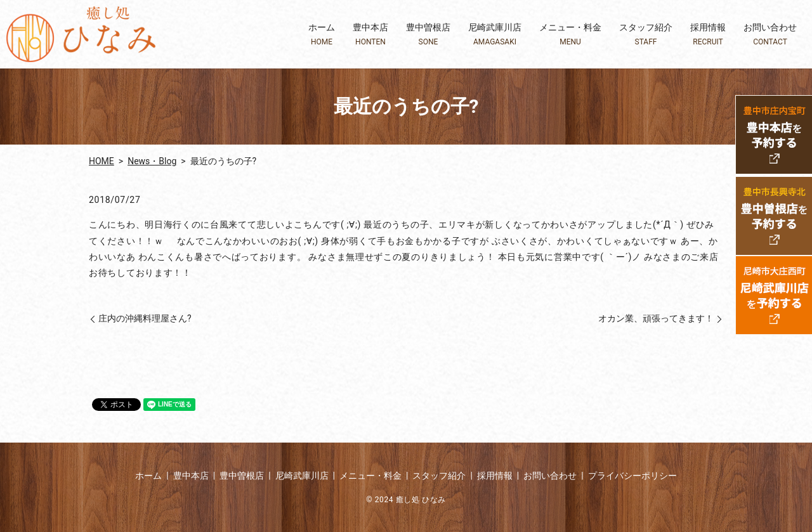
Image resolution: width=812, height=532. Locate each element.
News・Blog (152, 161)
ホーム (322, 35)
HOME (101, 161)
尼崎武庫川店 (495, 35)
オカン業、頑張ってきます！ (656, 318)
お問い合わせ (770, 35)
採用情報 (708, 35)
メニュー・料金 (570, 35)
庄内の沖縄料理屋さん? (145, 318)
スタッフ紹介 (646, 35)
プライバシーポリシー (632, 476)
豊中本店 (370, 35)
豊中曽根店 (428, 35)
